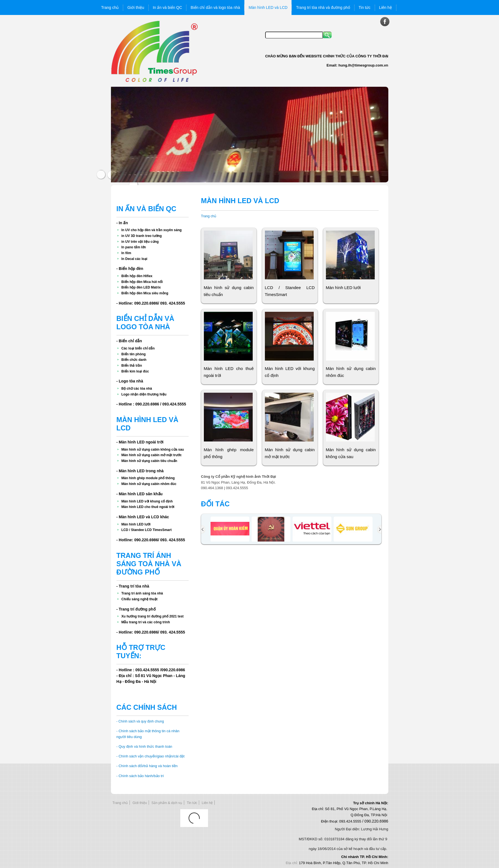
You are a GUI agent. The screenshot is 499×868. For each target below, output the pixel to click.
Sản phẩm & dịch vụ (167, 803)
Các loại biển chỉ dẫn (138, 348)
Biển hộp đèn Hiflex (137, 276)
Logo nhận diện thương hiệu (144, 394)
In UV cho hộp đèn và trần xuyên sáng (152, 230)
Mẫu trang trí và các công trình (146, 622)
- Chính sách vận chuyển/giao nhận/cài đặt (151, 756)
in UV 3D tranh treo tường (142, 236)
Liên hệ (207, 803)
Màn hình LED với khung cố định (147, 501)
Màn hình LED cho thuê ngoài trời (148, 507)
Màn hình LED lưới (136, 524)
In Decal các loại (135, 259)
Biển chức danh (134, 360)
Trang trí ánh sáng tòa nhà (142, 593)
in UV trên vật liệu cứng (140, 242)
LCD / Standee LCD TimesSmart (147, 530)
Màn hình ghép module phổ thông (148, 478)
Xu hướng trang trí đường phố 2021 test (153, 616)
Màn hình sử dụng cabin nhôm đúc (149, 484)
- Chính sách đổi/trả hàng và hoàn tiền (147, 766)
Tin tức (192, 803)
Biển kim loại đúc (135, 371)
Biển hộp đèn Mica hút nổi (142, 282)
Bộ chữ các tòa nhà (137, 389)
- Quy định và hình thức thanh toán (144, 746)
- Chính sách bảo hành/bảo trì (140, 776)
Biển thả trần (132, 366)
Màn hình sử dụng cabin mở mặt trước (152, 455)
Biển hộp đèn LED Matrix (141, 287)
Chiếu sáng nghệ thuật (140, 599)
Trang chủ (209, 216)
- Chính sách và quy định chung (140, 721)
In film (126, 253)
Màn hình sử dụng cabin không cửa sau (153, 450)
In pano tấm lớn (134, 247)
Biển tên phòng (134, 354)
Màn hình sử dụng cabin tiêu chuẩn (149, 461)
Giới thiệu (140, 803)
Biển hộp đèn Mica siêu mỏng (145, 293)
